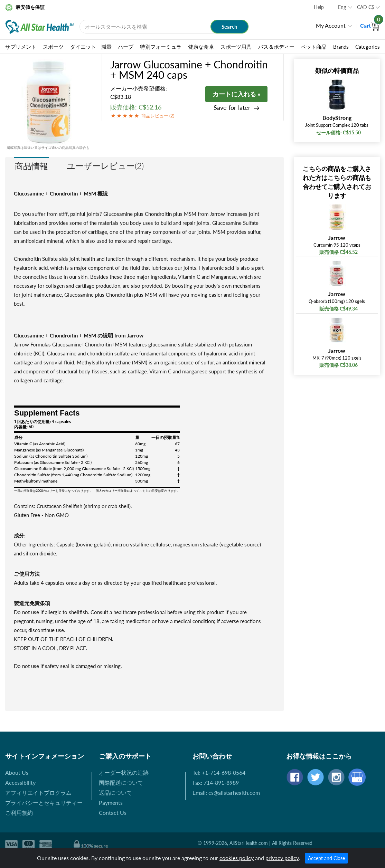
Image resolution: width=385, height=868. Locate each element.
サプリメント (21, 47)
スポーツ (53, 47)
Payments (111, 803)
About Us (17, 772)
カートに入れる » (236, 94)
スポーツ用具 (236, 47)
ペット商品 (314, 47)
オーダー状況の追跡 (124, 772)
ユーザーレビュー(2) (105, 166)
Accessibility (20, 783)
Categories (368, 47)
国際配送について (121, 783)
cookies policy (237, 858)
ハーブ (126, 47)
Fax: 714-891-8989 (216, 783)
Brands (341, 47)
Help (319, 7)
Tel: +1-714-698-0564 (219, 772)
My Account (331, 25)
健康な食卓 (201, 47)
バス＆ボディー (276, 47)
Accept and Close (326, 858)
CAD (366, 7)
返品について (115, 793)
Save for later (232, 108)
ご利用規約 (19, 813)
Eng (342, 7)
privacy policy (282, 858)
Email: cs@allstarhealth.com (226, 793)
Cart (370, 25)
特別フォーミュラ (161, 47)
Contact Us (113, 813)
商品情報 (31, 166)
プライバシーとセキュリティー (44, 803)
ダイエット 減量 (91, 47)
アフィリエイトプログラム (38, 793)
